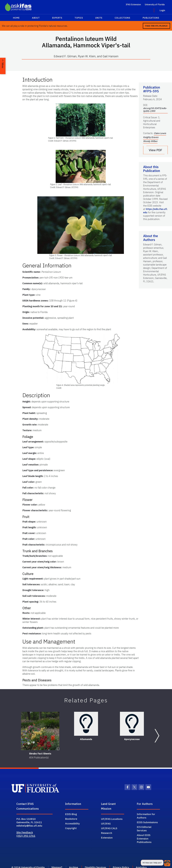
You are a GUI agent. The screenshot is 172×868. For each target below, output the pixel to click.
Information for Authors (146, 816)
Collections (122, 18)
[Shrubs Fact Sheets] (40, 731)
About (36, 18)
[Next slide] (157, 736)
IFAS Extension (133, 4)
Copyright (71, 828)
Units (99, 18)
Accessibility (72, 823)
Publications (151, 18)
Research (107, 833)
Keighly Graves (151, 137)
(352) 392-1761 (26, 836)
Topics (79, 18)
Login (162, 10)
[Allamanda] (86, 724)
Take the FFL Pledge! (156, 26)
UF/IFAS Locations (112, 819)
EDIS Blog (71, 814)
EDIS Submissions (147, 822)
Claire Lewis (160, 133)
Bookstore (71, 819)
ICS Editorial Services (144, 829)
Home (16, 18)
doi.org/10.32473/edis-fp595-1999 (155, 110)
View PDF (155, 150)
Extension (107, 838)
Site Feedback (25, 832)
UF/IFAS (106, 824)
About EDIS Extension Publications (144, 839)
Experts (57, 18)
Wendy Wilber (150, 141)
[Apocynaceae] (132, 724)
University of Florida (155, 4)
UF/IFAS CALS (109, 828)
